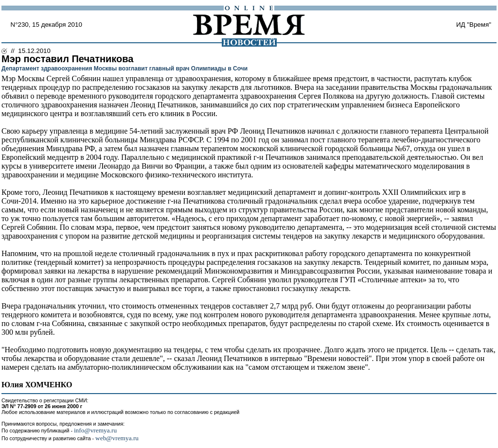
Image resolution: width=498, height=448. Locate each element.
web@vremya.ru (117, 438)
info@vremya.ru (95, 430)
